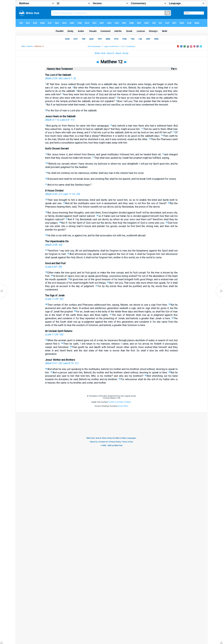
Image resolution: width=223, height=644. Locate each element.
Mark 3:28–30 (54, 245)
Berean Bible (123, 406)
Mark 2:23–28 (54, 78)
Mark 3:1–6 (52, 120)
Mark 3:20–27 (54, 194)
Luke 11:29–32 (54, 299)
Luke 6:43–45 (53, 267)
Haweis (30, 46)
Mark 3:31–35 (54, 363)
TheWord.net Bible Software (120, 402)
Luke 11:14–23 (71, 194)
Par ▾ (174, 69)
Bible (23, 46)
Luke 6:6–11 (67, 120)
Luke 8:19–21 (70, 363)
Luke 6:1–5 (69, 78)
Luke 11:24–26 (54, 334)
